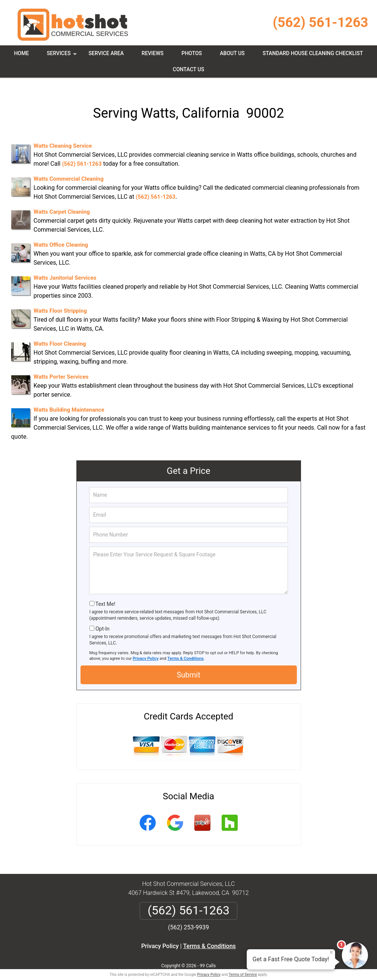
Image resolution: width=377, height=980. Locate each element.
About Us (232, 53)
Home (21, 53)
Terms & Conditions (186, 648)
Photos (192, 53)
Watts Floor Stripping (60, 300)
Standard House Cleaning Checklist (313, 53)
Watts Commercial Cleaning (69, 168)
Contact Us (189, 69)
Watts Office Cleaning (61, 234)
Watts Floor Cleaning (60, 333)
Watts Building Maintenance (69, 399)
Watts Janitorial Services (65, 267)
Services (63, 56)
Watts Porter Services (61, 366)
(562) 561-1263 (321, 22)
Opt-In (102, 618)
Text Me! (105, 593)
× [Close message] (331, 952)
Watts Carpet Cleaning (62, 201)
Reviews (152, 53)
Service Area (106, 53)
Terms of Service (243, 964)
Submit (188, 664)
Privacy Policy (146, 648)
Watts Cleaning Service (63, 135)
